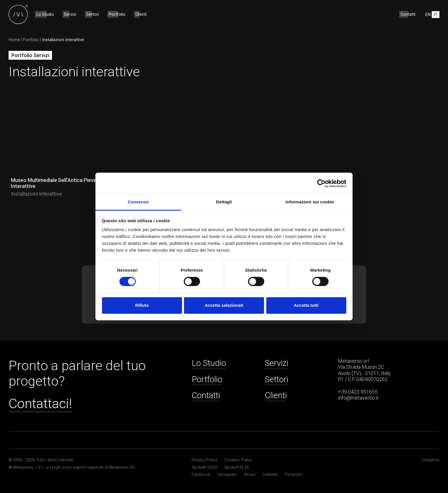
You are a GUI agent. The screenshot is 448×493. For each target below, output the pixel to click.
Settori (93, 14)
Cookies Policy (238, 460)
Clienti (141, 14)
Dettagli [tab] (224, 202)
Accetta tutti (306, 305)
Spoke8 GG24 (204, 467)
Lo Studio (45, 14)
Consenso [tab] (138, 202)
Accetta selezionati (224, 305)
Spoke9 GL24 (237, 467)
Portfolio (117, 14)
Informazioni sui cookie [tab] (310, 202)
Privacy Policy (205, 460)
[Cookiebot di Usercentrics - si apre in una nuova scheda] (321, 183)
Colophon (430, 460)
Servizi (70, 14)
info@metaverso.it (358, 398)
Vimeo (250, 475)
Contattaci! (40, 404)
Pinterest (294, 475)
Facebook (201, 475)
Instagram (227, 475)
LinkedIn (270, 475)
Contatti (408, 14)
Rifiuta (142, 305)
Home (14, 40)
